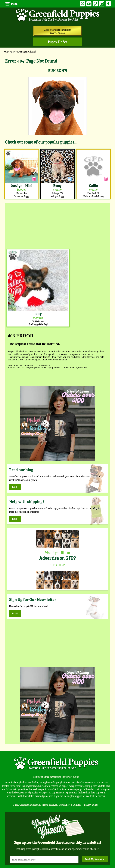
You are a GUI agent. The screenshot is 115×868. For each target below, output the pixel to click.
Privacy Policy (91, 805)
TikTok (108, 4)
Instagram (101, 4)
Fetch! (15, 487)
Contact (77, 805)
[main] (57, 128)
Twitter (81, 4)
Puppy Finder (58, 42)
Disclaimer (64, 805)
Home (7, 52)
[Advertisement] (57, 225)
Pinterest (95, 4)
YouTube (88, 4)
